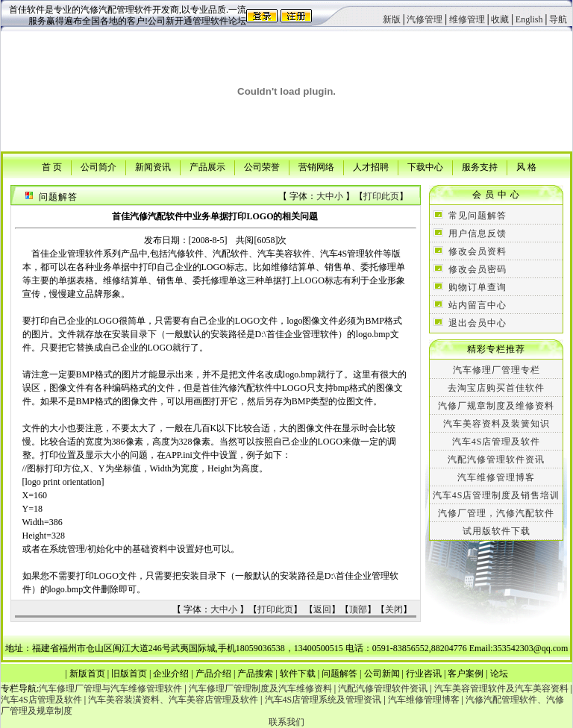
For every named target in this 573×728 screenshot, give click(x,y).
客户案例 (466, 674)
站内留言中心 (477, 305)
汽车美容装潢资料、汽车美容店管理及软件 (173, 700)
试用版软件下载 (497, 531)
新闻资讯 (153, 166)
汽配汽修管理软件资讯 (496, 459)
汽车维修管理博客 (496, 477)
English (529, 19)
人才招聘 (371, 166)
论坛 (499, 674)
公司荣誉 (262, 166)
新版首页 (87, 674)
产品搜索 (255, 674)
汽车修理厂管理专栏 (497, 370)
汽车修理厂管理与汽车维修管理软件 (110, 688)
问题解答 (339, 674)
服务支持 (480, 166)
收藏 (500, 19)
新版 (392, 19)
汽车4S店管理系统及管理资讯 (323, 700)
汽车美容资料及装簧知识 (497, 424)
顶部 (358, 609)
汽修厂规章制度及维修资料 (496, 406)
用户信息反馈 (477, 233)
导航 (558, 19)
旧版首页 (129, 674)
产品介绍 (213, 674)
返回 (322, 609)
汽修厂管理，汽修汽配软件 (496, 513)
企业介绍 (171, 674)
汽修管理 (425, 19)
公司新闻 (382, 674)
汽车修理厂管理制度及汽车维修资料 (260, 688)
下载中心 (425, 166)
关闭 (394, 609)
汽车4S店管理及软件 (497, 442)
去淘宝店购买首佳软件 (496, 388)
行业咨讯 (424, 674)
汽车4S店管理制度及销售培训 (497, 495)
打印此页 (381, 196)
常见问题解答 (477, 216)
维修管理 (467, 19)
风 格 (526, 166)
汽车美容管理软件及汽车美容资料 (501, 688)
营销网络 (316, 166)
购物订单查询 (477, 287)
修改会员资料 (477, 251)
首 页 (52, 166)
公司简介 (98, 166)
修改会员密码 (477, 269)
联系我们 (286, 722)
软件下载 (298, 674)
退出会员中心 (477, 323)
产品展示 (207, 166)
